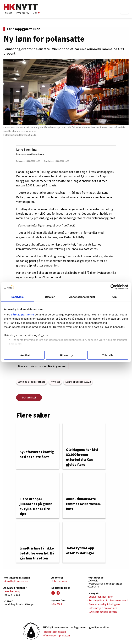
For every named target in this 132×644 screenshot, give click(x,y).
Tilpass (66, 355)
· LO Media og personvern (102, 612)
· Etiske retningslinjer (100, 597)
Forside (8, 13)
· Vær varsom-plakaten (56, 636)
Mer (36, 13)
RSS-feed (57, 604)
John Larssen (59, 581)
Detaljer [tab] (50, 297)
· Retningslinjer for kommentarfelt (108, 601)
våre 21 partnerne (23, 314)
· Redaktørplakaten (54, 632)
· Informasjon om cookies (102, 608)
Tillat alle (108, 355)
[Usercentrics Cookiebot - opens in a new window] (113, 287)
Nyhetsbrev (22, 13)
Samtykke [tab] (18, 297)
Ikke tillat (24, 355)
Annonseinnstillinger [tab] (82, 297)
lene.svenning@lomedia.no (30, 154)
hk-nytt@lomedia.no (16, 581)
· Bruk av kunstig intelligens (104, 604)
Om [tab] (114, 297)
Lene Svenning (26, 150)
